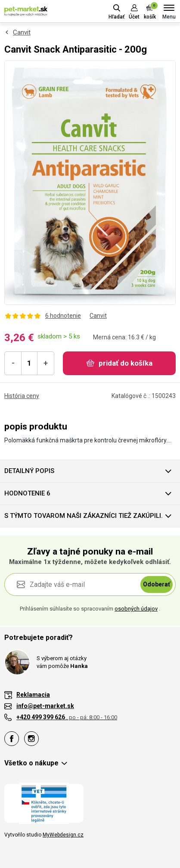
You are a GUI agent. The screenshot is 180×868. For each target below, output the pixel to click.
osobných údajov (136, 609)
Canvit (22, 32)
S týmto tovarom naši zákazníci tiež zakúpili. (84, 516)
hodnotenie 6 (27, 493)
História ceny (22, 396)
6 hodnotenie (63, 316)
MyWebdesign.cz (63, 835)
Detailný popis (29, 471)
